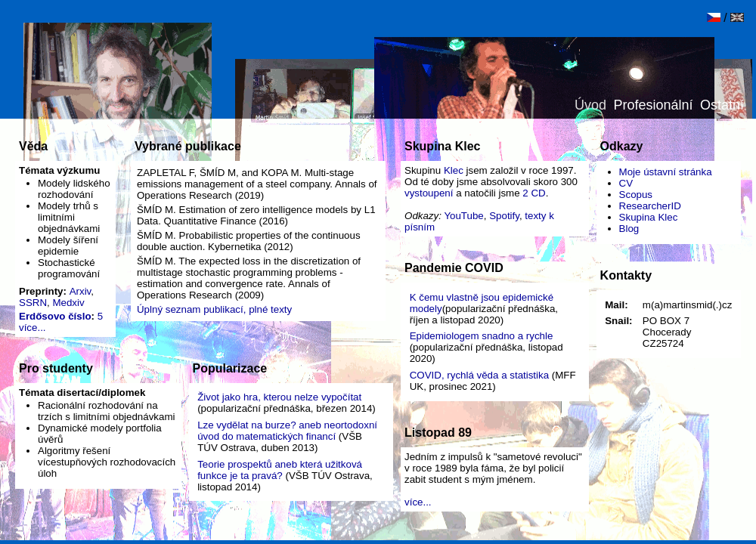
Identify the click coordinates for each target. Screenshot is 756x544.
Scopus (636, 195)
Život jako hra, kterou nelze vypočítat (279, 397)
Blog (629, 229)
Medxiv (68, 303)
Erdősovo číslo (55, 316)
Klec (454, 170)
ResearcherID (650, 206)
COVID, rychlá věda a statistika (479, 375)
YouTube (463, 216)
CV (626, 183)
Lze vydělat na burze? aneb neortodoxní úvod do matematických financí (287, 431)
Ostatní (722, 105)
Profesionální (654, 105)
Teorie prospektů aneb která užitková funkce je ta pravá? (280, 470)
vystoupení (429, 193)
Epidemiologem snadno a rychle (482, 336)
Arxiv (81, 291)
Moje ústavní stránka (666, 172)
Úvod (590, 105)
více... (33, 328)
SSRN (33, 303)
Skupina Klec (649, 217)
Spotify (504, 216)
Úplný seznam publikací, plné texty (214, 309)
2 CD (534, 193)
